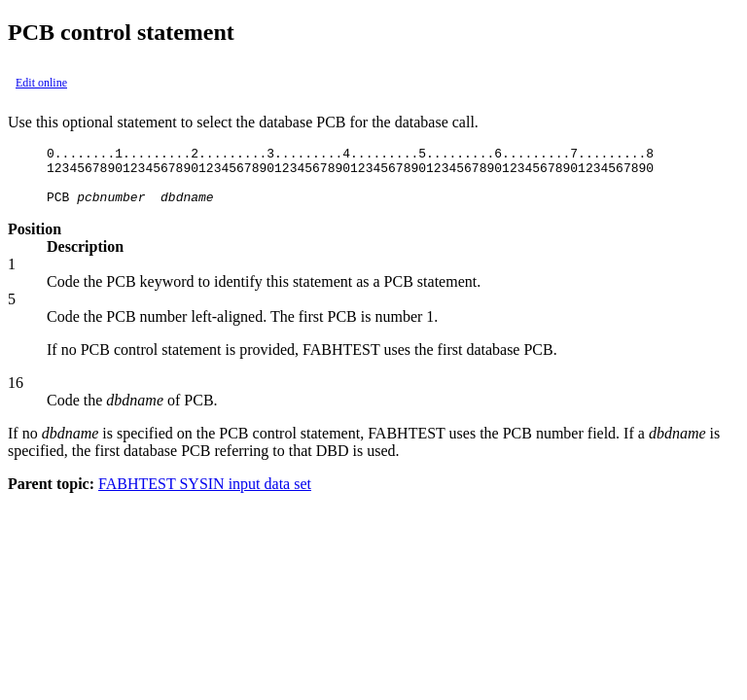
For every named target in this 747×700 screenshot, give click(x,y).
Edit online (41, 83)
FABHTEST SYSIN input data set (205, 495)
